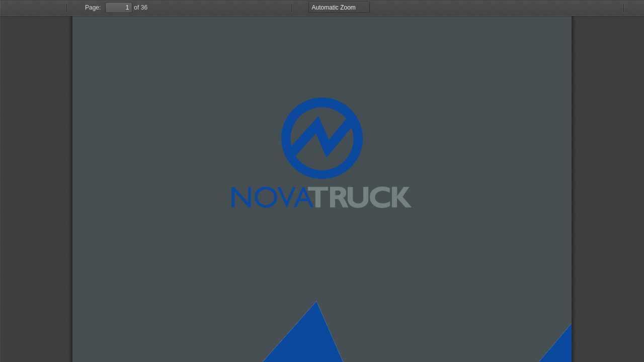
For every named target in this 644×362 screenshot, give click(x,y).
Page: (93, 8)
